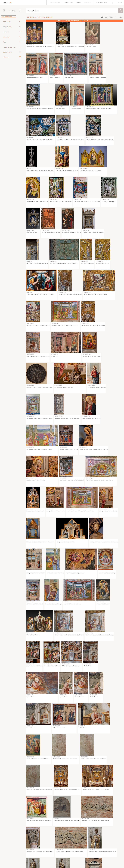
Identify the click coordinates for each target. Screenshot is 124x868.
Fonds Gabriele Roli (8, 16)
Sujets (78, 3)
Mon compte (101, 3)
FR (119, 3)
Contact (87, 3)
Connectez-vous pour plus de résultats (74, 21)
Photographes (55, 3)
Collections (68, 3)
